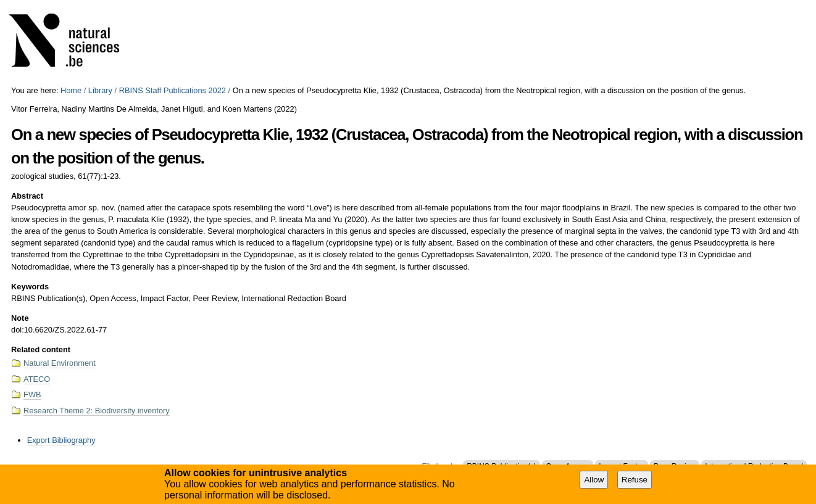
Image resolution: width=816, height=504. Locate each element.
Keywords (30, 287)
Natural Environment (60, 363)
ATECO (37, 379)
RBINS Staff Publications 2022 (173, 90)
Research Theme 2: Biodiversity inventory (97, 411)
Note (20, 318)
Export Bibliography (61, 440)
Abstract (27, 196)
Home (71, 90)
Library (100, 90)
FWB (32, 395)
